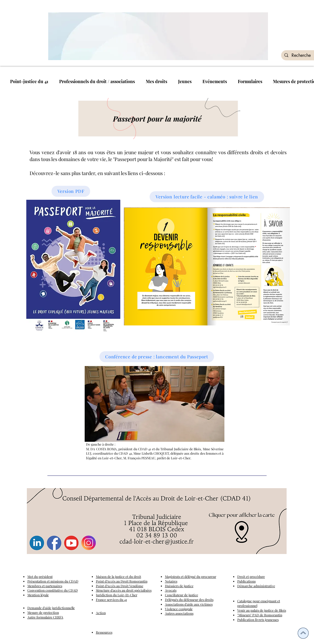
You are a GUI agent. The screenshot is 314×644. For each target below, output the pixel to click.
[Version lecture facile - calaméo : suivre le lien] (207, 197)
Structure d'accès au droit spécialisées (124, 590)
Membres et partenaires (45, 586)
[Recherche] (302, 55)
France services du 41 (111, 600)
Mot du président (40, 576)
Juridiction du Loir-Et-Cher (117, 595)
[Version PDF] (71, 191)
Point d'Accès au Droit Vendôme (120, 586)
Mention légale (38, 595)
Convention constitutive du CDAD (53, 590)
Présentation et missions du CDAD (53, 581)
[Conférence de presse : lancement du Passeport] (157, 357)
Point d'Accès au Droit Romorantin (122, 581)
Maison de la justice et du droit (119, 576)
